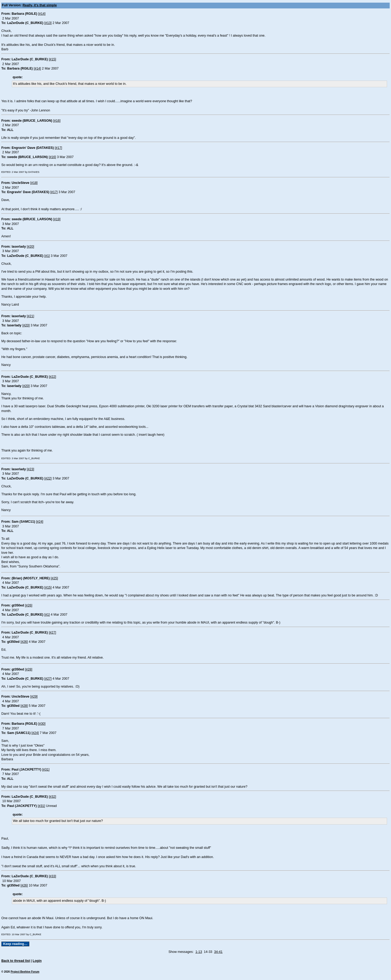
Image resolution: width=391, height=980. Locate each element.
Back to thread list (16, 961)
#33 (52, 876)
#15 (52, 59)
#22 (52, 377)
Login (37, 961)
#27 (52, 633)
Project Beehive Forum (25, 972)
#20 (30, 247)
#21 (30, 316)
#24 (40, 522)
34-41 (218, 952)
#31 (46, 770)
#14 (42, 14)
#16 (57, 121)
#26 (29, 605)
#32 (52, 797)
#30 (42, 724)
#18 (34, 183)
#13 (48, 23)
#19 (57, 219)
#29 (34, 697)
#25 (54, 578)
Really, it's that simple (40, 5)
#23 (30, 469)
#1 (47, 256)
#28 (29, 669)
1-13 (199, 952)
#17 (58, 148)
